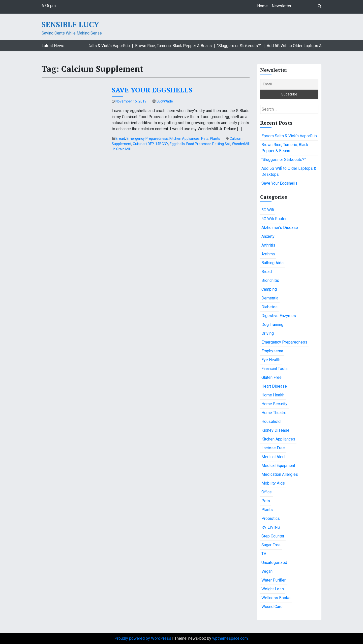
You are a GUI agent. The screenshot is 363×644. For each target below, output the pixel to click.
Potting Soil (221, 144)
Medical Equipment (278, 466)
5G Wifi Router (274, 219)
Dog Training (272, 325)
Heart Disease (274, 386)
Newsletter (282, 6)
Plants (215, 139)
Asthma (268, 254)
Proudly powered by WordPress (143, 638)
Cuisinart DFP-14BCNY (150, 144)
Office (267, 492)
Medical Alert (273, 457)
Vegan (267, 571)
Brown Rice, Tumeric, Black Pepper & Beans (285, 148)
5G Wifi (268, 210)
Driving (268, 333)
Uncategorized (274, 563)
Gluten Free (271, 377)
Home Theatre (274, 413)
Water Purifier (274, 580)
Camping (269, 289)
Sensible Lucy (70, 24)
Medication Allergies (280, 474)
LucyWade (165, 101)
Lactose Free (273, 448)
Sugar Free (271, 545)
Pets (205, 139)
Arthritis (268, 245)
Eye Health (271, 360)
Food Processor (199, 144)
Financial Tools (275, 369)
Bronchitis (270, 280)
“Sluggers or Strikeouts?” (284, 160)
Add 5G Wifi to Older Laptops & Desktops (289, 171)
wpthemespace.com (230, 638)
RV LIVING (271, 527)
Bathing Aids (273, 263)
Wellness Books (276, 598)
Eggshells (177, 144)
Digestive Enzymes (279, 316)
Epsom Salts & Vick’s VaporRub (289, 136)
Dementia (270, 298)
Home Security (274, 404)
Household (271, 421)
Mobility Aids (273, 483)
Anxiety (268, 236)
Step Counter (273, 536)
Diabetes (269, 307)
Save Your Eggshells (152, 90)
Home (262, 6)
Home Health (273, 395)
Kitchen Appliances (185, 139)
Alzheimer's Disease (280, 228)
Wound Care (272, 607)
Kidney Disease (275, 430)
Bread (120, 139)
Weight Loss (273, 589)
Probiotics (271, 518)
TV (264, 554)
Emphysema (272, 351)
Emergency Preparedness (147, 139)
